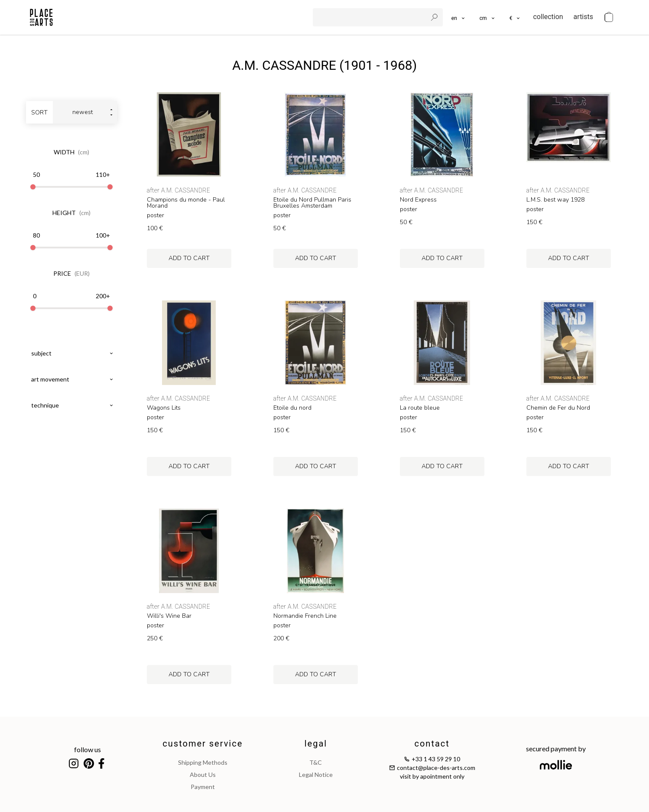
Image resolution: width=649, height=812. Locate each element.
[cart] (609, 17)
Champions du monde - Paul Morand (186, 203)
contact (432, 744)
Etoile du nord (292, 408)
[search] (371, 17)
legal (316, 744)
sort (39, 113)
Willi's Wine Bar (169, 616)
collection (548, 17)
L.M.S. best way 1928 (555, 200)
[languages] (459, 17)
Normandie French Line (305, 616)
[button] (488, 17)
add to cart (189, 258)
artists (583, 17)
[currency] (515, 17)
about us (203, 774)
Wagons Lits (164, 408)
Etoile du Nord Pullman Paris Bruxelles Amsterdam (312, 203)
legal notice (316, 774)
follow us (88, 749)
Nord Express (418, 200)
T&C (316, 762)
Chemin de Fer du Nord (558, 408)
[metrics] (488, 17)
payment (203, 787)
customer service (203, 744)
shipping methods (203, 762)
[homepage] (41, 17)
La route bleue (420, 408)
